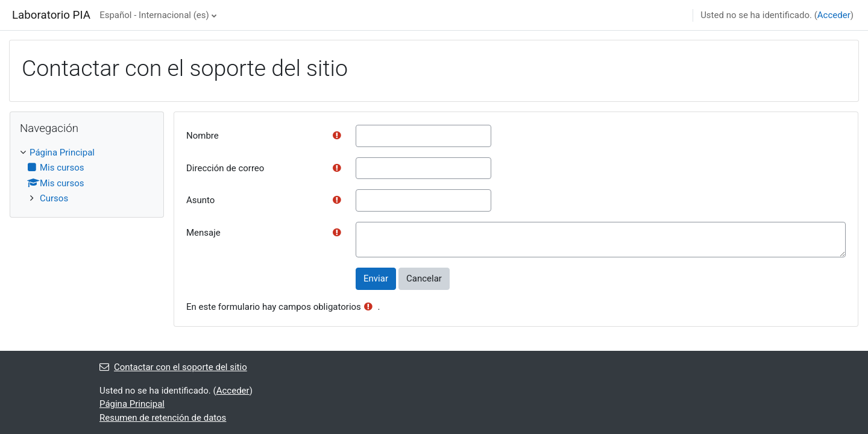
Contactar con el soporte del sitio (173, 367)
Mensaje (203, 233)
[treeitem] (87, 176)
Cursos (54, 198)
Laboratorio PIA (51, 15)
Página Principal (62, 153)
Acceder (834, 15)
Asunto (200, 200)
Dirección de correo (225, 168)
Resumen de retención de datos (163, 418)
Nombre (203, 136)
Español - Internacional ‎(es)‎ (154, 15)
